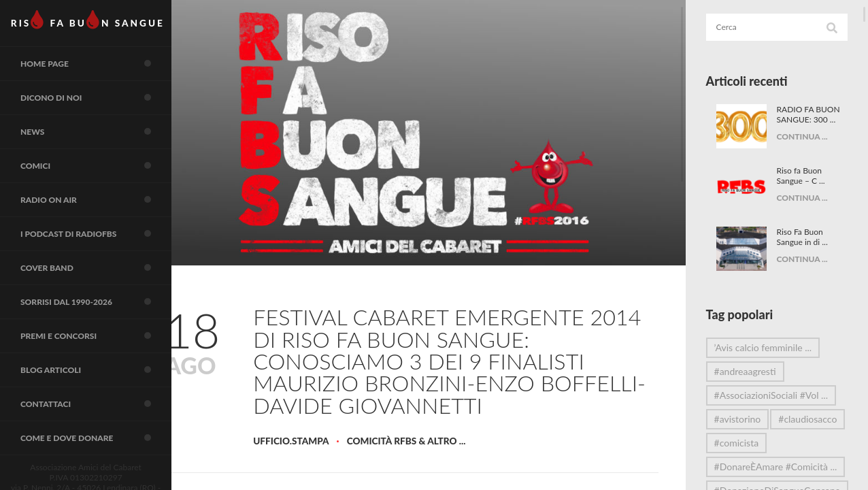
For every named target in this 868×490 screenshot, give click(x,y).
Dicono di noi (105, 110)
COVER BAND (105, 297)
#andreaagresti (758, 371)
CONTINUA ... (813, 147)
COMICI (105, 185)
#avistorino (751, 419)
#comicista (750, 467)
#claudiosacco (756, 443)
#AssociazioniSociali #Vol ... (780, 397)
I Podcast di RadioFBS (105, 260)
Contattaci (105, 447)
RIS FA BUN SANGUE (95, 24)
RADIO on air (105, 223)
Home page (105, 73)
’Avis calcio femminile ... (776, 347)
